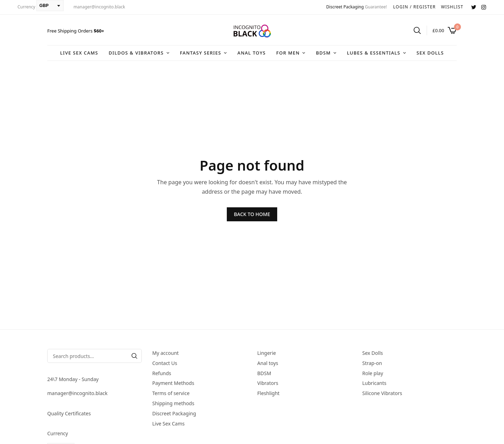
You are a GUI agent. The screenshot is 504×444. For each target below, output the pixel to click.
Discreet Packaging (345, 7)
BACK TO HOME (252, 214)
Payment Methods (173, 383)
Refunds (162, 373)
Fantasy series (201, 53)
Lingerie (267, 353)
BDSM (323, 53)
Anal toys (251, 53)
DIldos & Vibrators (136, 53)
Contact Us (165, 363)
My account (166, 353)
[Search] (134, 356)
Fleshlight (268, 393)
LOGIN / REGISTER (414, 7)
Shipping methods (173, 403)
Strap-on (372, 363)
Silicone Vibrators (382, 393)
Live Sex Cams (79, 53)
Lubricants (374, 383)
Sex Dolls (430, 53)
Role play (373, 373)
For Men (288, 53)
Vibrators (268, 383)
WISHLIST (452, 7)
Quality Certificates (69, 413)
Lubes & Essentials (373, 53)
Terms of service (171, 393)
